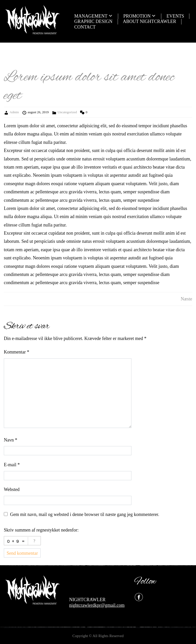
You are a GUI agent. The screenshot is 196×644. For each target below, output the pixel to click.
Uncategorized (67, 112)
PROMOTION (137, 16)
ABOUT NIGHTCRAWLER (150, 21)
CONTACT (85, 27)
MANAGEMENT (91, 16)
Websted (12, 489)
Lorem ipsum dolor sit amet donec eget (89, 86)
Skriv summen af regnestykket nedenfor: (41, 530)
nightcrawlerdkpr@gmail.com (97, 605)
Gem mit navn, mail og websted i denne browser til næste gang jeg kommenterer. (85, 514)
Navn (11, 440)
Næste (186, 299)
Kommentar (16, 352)
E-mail (12, 465)
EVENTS (175, 16)
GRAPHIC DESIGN (93, 21)
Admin (14, 112)
